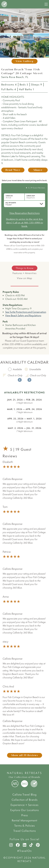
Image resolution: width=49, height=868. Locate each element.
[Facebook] (18, 845)
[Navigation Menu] (46, 4)
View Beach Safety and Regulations (23, 315)
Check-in (9, 196)
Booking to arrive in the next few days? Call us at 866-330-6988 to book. (24, 223)
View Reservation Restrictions (24, 213)
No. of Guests (11, 203)
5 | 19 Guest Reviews (37, 188)
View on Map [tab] (24, 278)
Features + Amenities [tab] (24, 273)
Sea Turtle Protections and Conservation (26, 312)
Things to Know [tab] (25, 268)
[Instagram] (11, 845)
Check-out (31, 196)
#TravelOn (24, 851)
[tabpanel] (24, 320)
